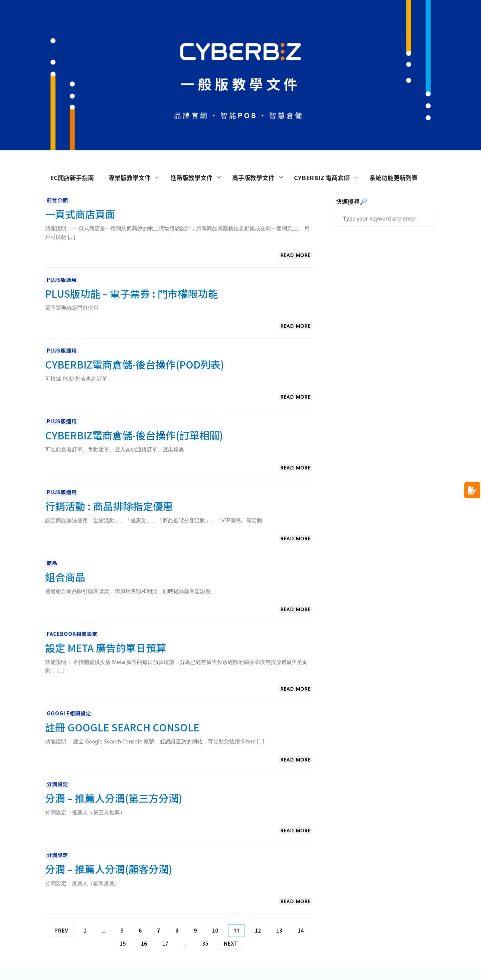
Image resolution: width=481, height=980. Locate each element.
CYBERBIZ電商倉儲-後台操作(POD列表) (135, 364)
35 (205, 943)
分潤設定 (57, 784)
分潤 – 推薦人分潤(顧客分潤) (109, 869)
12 (258, 930)
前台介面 (57, 200)
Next (231, 943)
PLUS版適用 (62, 279)
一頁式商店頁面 (80, 214)
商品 (52, 563)
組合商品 (65, 577)
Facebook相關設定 (72, 634)
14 (301, 930)
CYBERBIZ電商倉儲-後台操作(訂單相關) (134, 435)
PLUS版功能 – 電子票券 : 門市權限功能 (131, 293)
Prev (61, 930)
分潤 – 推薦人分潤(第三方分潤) (114, 798)
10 (215, 930)
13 (279, 930)
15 (123, 943)
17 (165, 943)
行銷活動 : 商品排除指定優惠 (109, 506)
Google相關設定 (69, 713)
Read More (295, 255)
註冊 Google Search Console (122, 727)
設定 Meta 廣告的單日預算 (106, 648)
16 (144, 943)
